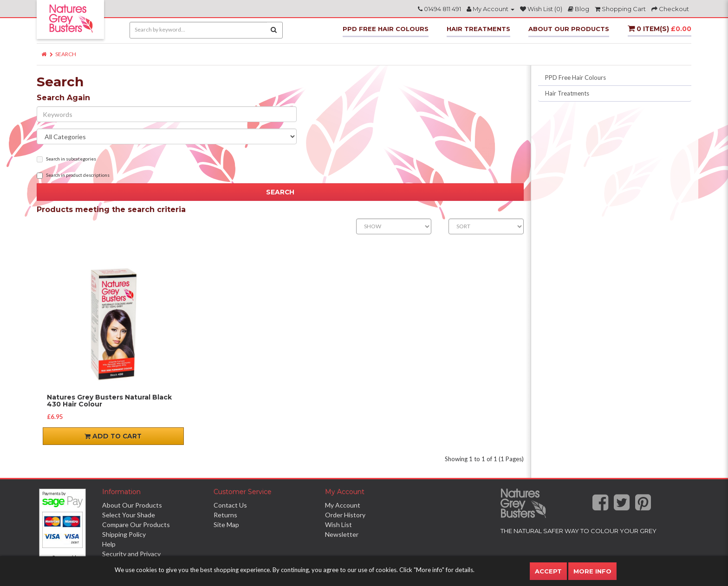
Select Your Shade (129, 515)
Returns (225, 515)
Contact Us (230, 505)
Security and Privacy (131, 554)
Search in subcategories (66, 159)
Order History (345, 515)
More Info (592, 571)
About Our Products (569, 29)
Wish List (338, 525)
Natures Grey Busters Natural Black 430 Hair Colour (109, 401)
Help (109, 544)
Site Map (226, 525)
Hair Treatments (478, 29)
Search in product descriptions (73, 175)
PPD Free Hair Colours (386, 29)
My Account (343, 505)
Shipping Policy (124, 534)
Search (66, 54)
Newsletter (342, 534)
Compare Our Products (136, 525)
